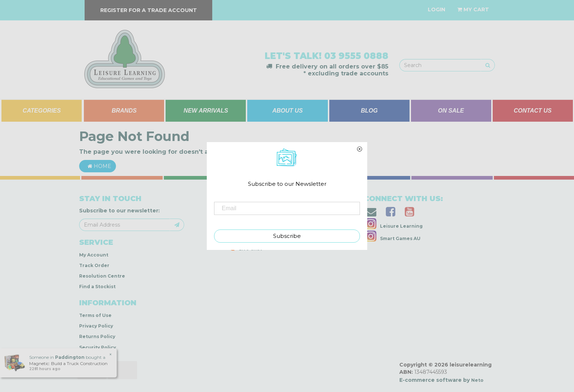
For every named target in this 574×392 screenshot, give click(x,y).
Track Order (94, 265)
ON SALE (451, 111)
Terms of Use (95, 315)
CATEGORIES (42, 111)
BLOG (369, 111)
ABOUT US (288, 111)
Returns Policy (97, 336)
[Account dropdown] (437, 9)
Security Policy (98, 347)
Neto (477, 380)
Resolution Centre (102, 276)
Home (98, 166)
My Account (94, 255)
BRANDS (124, 111)
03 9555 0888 (356, 56)
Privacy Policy (96, 326)
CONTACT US (533, 111)
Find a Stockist (97, 287)
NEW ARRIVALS (206, 111)
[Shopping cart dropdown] (473, 9)
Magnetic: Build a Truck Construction (68, 363)
